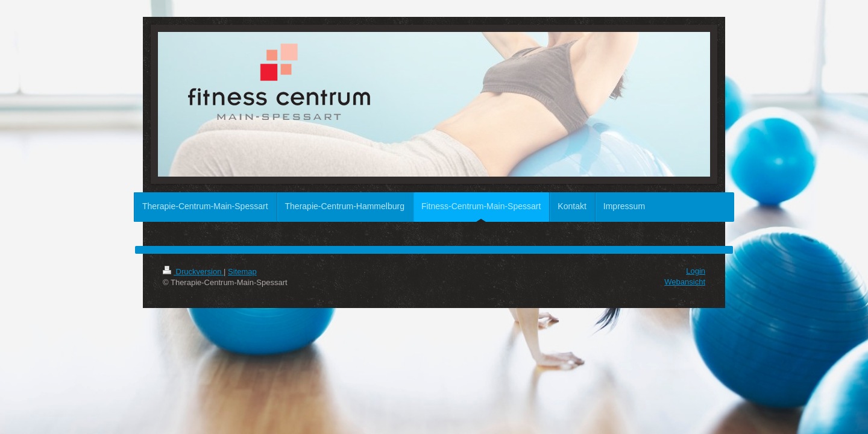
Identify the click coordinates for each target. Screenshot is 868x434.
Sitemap (242, 272)
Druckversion (193, 272)
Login (696, 271)
